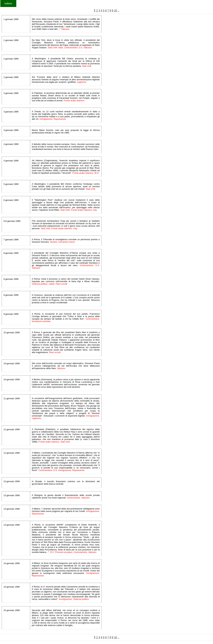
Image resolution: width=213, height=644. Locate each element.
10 (115, 11)
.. (119, 11)
